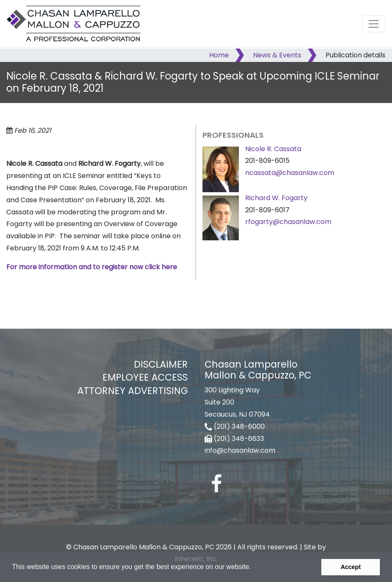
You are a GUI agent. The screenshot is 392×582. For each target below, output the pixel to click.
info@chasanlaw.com (240, 450)
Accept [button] (351, 567)
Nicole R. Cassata (273, 149)
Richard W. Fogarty (276, 198)
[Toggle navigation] (374, 24)
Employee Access (145, 377)
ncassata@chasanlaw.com (290, 173)
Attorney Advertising (133, 391)
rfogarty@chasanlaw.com (288, 222)
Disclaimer (161, 364)
